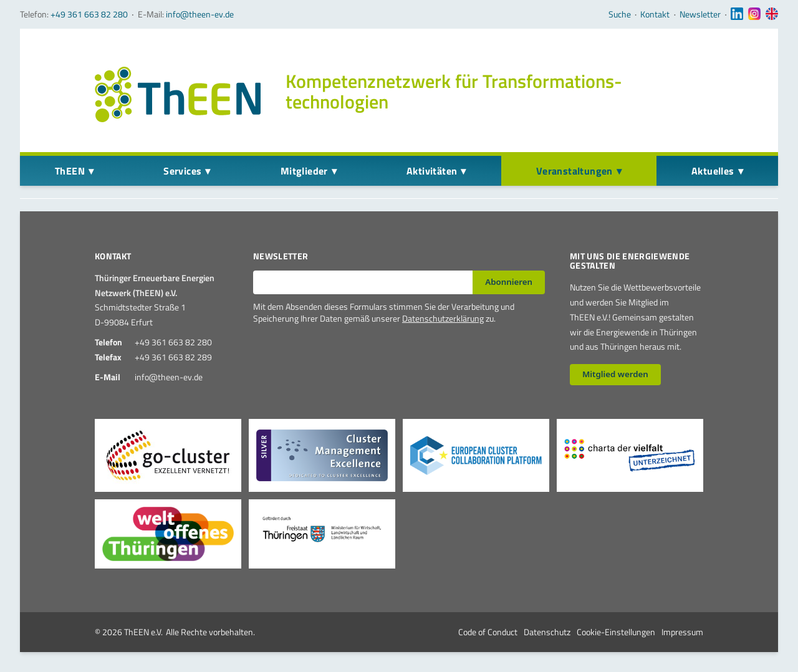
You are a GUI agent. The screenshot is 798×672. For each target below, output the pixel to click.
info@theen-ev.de (200, 14)
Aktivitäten (432, 171)
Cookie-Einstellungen (616, 632)
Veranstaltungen (574, 171)
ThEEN (70, 171)
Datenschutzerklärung (443, 318)
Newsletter (700, 14)
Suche (620, 14)
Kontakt (655, 14)
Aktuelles (713, 171)
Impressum (682, 632)
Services (182, 171)
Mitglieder (304, 171)
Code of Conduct (488, 632)
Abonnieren (509, 282)
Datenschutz (547, 632)
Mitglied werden (615, 374)
